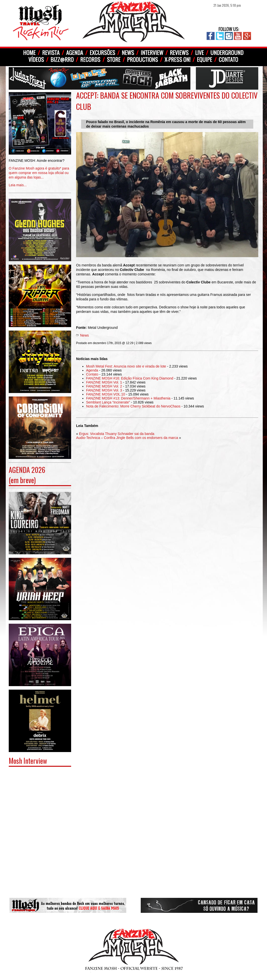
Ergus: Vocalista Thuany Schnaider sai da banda (117, 434)
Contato (92, 374)
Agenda (92, 370)
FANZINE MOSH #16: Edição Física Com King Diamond (130, 378)
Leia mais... (40, 169)
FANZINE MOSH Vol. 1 (104, 382)
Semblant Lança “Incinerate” (108, 402)
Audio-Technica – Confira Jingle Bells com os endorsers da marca (127, 438)
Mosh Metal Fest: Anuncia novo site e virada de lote (126, 366)
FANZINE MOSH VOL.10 (106, 394)
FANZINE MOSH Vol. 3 (104, 390)
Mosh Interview (28, 761)
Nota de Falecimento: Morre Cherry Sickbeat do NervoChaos (133, 406)
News (84, 335)
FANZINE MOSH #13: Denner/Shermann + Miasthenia (128, 398)
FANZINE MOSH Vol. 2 (104, 386)
